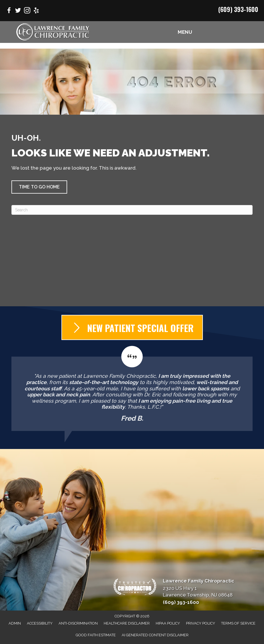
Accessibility (40, 623)
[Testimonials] (132, 388)
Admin (15, 623)
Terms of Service (238, 623)
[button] (39, 187)
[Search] (132, 210)
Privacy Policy (201, 623)
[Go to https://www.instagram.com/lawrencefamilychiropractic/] (27, 11)
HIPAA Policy (168, 623)
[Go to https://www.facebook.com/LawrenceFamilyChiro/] (9, 11)
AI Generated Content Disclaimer (155, 635)
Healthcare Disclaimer (127, 623)
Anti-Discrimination (78, 623)
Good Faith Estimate (96, 635)
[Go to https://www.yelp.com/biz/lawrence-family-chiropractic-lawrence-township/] (36, 11)
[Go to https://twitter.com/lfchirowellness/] (18, 11)
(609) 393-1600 (238, 9)
